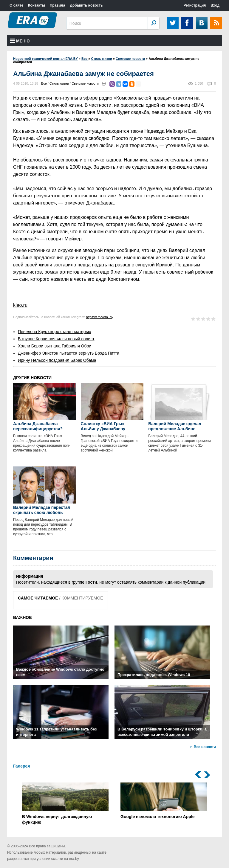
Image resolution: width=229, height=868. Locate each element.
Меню (20, 41)
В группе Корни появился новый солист (56, 339)
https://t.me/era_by (99, 317)
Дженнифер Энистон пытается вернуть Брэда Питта (69, 353)
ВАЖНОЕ (23, 617)
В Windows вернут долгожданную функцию (65, 804)
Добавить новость (86, 5)
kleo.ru (20, 305)
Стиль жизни (59, 83)
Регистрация (195, 5)
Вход (215, 5)
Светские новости (85, 83)
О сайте (16, 5)
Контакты (37, 5)
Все (44, 83)
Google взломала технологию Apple (164, 801)
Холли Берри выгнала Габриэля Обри (55, 346)
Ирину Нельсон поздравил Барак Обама (57, 360)
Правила (58, 5)
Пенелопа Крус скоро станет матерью (54, 332)
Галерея (22, 766)
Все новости (205, 747)
